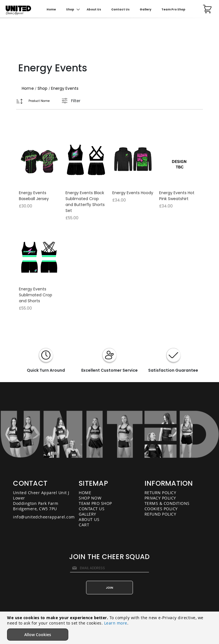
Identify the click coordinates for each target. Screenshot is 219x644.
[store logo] (18, 10)
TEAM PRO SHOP (95, 503)
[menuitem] (71, 9)
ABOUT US (89, 519)
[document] (110, 628)
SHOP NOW (90, 498)
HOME (85, 493)
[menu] (118, 9)
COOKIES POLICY (161, 509)
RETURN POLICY (160, 493)
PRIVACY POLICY (160, 498)
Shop (43, 88)
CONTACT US (92, 509)
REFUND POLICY (160, 514)
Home (28, 88)
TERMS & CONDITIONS (167, 503)
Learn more (116, 623)
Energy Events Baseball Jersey (34, 196)
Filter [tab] (76, 101)
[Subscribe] (109, 588)
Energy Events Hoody (133, 193)
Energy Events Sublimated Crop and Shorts (36, 295)
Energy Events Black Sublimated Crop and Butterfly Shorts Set (85, 202)
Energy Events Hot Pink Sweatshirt (177, 196)
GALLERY (87, 514)
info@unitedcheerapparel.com (44, 517)
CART (84, 525)
